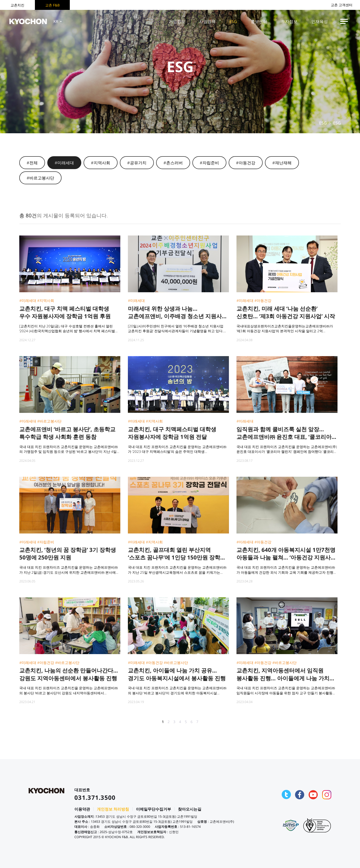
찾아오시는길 (190, 809)
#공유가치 (137, 163)
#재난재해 (282, 163)
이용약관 (82, 809)
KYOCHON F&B (28, 21)
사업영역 (207, 21)
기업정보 (177, 21)
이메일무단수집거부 (153, 809)
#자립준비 (209, 163)
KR (58, 21)
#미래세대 (64, 163)
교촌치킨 (17, 5)
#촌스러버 (173, 163)
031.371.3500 (95, 797)
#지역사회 (101, 163)
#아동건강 (246, 163)
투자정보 (289, 21)
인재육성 (320, 21)
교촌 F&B (52, 5)
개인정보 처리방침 (113, 809)
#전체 (32, 163)
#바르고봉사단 (40, 178)
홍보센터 (259, 21)
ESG (233, 21)
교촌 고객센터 (342, 5)
